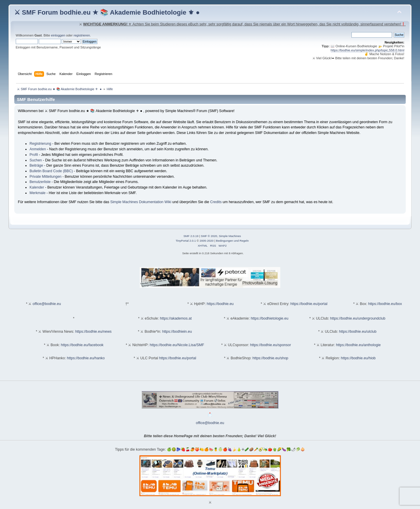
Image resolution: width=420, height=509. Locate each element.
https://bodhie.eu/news (93, 332)
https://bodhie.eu (220, 304)
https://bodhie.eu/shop (271, 358)
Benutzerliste (40, 182)
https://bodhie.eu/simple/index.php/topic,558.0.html (368, 50)
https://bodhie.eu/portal (309, 304)
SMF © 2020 (209, 236)
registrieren (82, 35)
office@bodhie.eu (47, 304)
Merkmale (37, 193)
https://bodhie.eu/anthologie (358, 345)
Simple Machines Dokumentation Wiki (141, 202)
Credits (216, 202)
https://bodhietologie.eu (270, 318)
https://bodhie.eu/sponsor (271, 345)
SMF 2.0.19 (191, 236)
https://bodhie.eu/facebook (82, 345)
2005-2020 (206, 241)
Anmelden (38, 149)
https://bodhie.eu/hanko (86, 358)
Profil (34, 155)
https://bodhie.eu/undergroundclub (358, 318)
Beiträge (36, 165)
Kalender (37, 187)
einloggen (58, 35)
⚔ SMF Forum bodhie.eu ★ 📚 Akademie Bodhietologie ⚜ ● (107, 12)
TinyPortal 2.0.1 (186, 241)
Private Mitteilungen (45, 177)
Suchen (36, 160)
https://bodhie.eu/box (385, 304)
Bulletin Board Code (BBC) (51, 171)
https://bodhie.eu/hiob (358, 358)
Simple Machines (230, 236)
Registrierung (40, 144)
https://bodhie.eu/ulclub (358, 332)
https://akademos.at (176, 318)
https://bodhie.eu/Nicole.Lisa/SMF (177, 345)
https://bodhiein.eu (177, 332)
